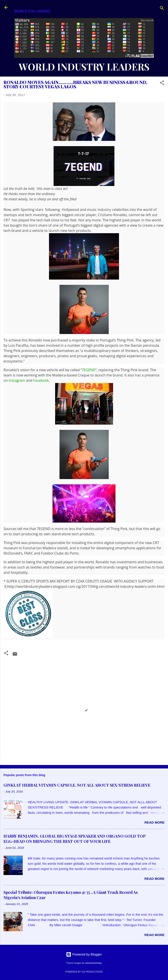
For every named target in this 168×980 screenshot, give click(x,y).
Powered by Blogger (84, 954)
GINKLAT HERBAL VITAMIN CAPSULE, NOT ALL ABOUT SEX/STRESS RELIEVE (77, 785)
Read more (154, 822)
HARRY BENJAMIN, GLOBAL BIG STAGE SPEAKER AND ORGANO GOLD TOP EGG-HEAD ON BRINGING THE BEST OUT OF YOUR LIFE (75, 839)
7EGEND (89, 370)
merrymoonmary (93, 963)
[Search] (162, 9)
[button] (162, 83)
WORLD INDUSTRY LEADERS (84, 67)
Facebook (41, 380)
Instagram (17, 380)
